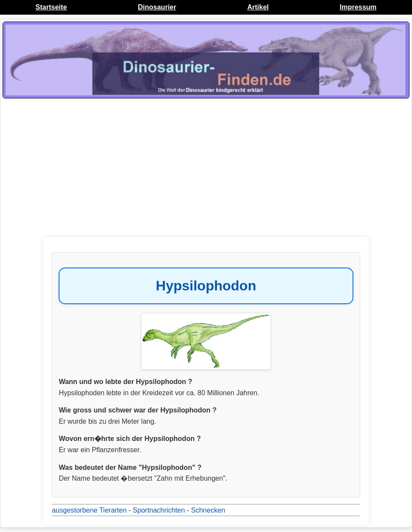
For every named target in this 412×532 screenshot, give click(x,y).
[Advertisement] (206, 170)
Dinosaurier (157, 7)
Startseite (51, 7)
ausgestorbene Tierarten (89, 510)
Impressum (358, 7)
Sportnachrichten (159, 510)
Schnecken (208, 510)
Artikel (258, 7)
